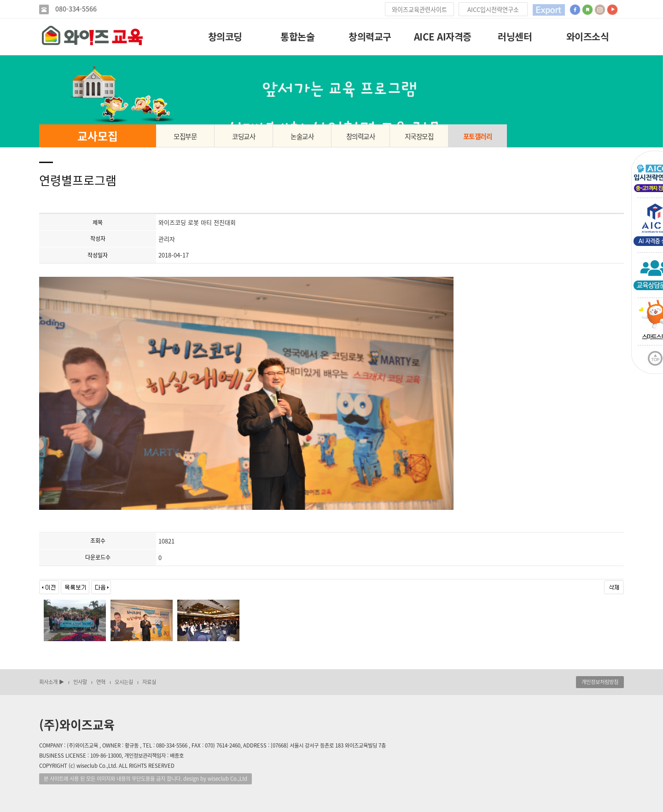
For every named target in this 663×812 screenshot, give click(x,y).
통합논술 (297, 37)
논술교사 (302, 136)
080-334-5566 (75, 9)
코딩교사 (244, 136)
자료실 (149, 682)
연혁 (101, 682)
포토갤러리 (478, 136)
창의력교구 (370, 37)
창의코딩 (225, 37)
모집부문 (185, 136)
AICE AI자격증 (443, 37)
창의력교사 (361, 136)
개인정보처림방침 (600, 682)
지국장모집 (419, 136)
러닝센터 (515, 37)
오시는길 (124, 682)
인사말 (80, 682)
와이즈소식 (588, 37)
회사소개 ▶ (52, 682)
